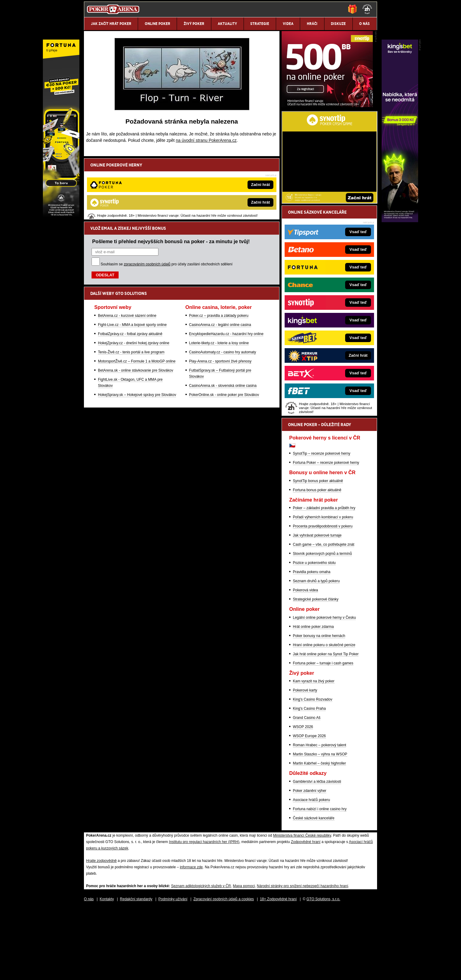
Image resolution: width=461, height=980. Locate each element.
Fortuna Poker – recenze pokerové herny (326, 534)
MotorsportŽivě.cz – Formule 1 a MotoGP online (137, 298)
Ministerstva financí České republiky (302, 907)
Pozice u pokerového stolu (314, 634)
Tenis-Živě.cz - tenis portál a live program (131, 289)
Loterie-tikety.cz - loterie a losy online (219, 280)
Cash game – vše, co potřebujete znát (324, 616)
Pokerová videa (305, 661)
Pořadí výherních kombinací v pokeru (323, 588)
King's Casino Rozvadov (313, 771)
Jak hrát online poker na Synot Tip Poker (326, 725)
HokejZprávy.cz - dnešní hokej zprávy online (134, 280)
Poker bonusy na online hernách (319, 707)
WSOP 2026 (303, 798)
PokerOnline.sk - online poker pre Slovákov (224, 331)
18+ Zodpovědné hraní (278, 970)
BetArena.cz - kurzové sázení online (127, 252)
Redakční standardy (136, 970)
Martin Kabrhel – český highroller (319, 835)
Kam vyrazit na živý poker (314, 752)
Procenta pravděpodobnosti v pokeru (323, 597)
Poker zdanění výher (310, 862)
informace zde (191, 938)
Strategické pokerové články (316, 670)
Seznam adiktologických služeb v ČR (201, 957)
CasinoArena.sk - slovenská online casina (223, 322)
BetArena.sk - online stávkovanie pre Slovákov (135, 307)
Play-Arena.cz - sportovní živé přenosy (220, 298)
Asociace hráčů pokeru (311, 871)
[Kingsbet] (400, 221)
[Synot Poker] (327, 177)
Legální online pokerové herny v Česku (324, 689)
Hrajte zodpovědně (101, 932)
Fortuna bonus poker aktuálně (317, 561)
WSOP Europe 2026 (309, 807)
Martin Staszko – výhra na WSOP (320, 825)
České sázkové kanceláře (314, 889)
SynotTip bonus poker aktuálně (318, 552)
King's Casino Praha (309, 780)
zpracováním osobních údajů (147, 201)
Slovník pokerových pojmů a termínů (322, 625)
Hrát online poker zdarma (313, 698)
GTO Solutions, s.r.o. (323, 970)
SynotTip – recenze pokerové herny (322, 525)
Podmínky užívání (173, 970)
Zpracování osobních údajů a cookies (224, 970)
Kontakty (107, 970)
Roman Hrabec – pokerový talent (319, 816)
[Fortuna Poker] (61, 221)
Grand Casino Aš (307, 789)
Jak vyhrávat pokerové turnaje (317, 607)
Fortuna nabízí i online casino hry (320, 880)
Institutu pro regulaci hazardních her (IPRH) (204, 913)
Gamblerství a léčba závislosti (317, 853)
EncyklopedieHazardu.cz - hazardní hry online (226, 271)
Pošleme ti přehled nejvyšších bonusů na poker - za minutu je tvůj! (171, 178)
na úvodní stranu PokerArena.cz (206, 140)
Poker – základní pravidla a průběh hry (324, 579)
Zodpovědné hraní (305, 913)
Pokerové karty (305, 761)
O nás (89, 970)
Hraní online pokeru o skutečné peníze (324, 716)
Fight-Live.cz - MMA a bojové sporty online (132, 261)
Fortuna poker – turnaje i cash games (323, 734)
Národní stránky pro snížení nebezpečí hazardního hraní (303, 957)
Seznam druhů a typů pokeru (316, 652)
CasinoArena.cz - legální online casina (220, 261)
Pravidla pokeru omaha (312, 643)
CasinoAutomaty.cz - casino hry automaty (223, 289)
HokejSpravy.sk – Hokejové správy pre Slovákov (137, 331)
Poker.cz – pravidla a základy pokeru (219, 252)
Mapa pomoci (244, 957)
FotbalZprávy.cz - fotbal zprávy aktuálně (130, 271)
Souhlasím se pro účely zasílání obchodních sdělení (167, 201)
